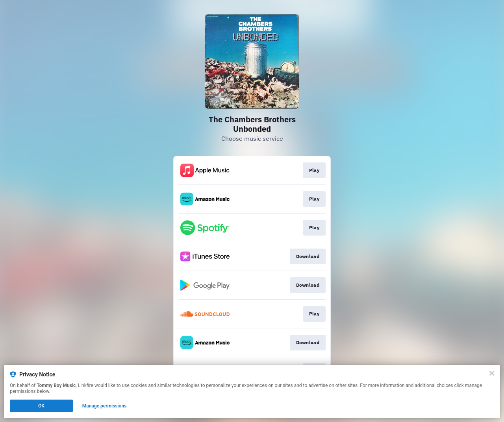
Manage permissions (105, 406)
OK (41, 406)
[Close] (492, 373)
